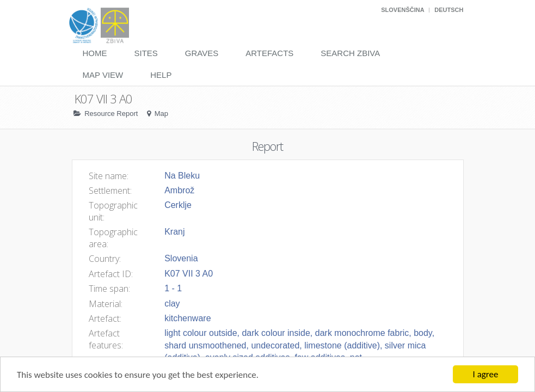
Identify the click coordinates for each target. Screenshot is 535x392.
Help (161, 75)
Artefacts (269, 53)
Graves (202, 53)
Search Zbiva (350, 53)
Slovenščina (402, 10)
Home (95, 53)
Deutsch (449, 10)
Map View (103, 75)
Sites (146, 53)
